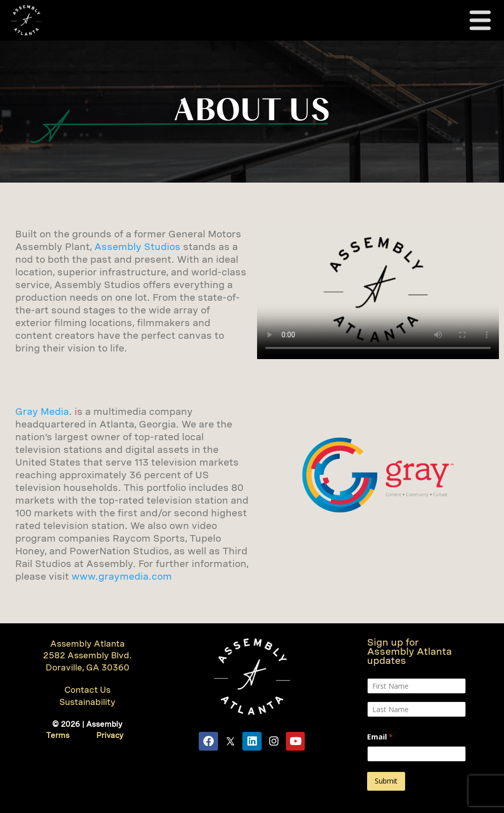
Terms (58, 735)
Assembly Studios (137, 247)
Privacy (110, 735)
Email (380, 737)
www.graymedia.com (122, 576)
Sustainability (87, 702)
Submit (386, 781)
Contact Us (87, 690)
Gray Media (42, 412)
